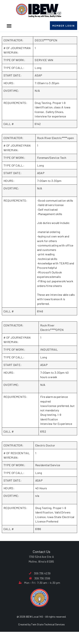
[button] (9, 26)
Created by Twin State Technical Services (41, 634)
